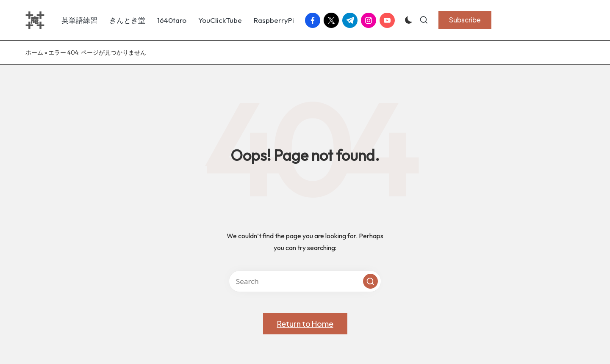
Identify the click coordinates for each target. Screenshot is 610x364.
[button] (465, 20)
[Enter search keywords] (305, 281)
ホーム (34, 52)
